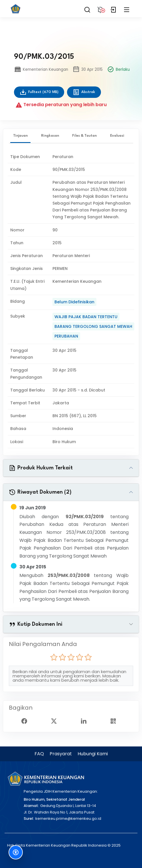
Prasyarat (61, 754)
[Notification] (100, 9)
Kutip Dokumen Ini (36, 624)
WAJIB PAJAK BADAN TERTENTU (86, 317)
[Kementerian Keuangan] (46, 779)
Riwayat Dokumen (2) (40, 492)
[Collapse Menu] (127, 9)
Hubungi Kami (93, 754)
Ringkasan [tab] (50, 136)
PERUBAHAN (66, 336)
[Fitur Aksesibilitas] (16, 852)
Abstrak (84, 92)
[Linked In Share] (86, 720)
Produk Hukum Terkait (41, 468)
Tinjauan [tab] (20, 136)
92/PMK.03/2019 (85, 517)
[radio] (54, 657)
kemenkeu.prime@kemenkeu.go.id (68, 818)
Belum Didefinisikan (74, 302)
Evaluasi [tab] (117, 136)
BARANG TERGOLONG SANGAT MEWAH (93, 326)
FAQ (39, 754)
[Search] (87, 9)
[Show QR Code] (115, 720)
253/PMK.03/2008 (69, 575)
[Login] (113, 9)
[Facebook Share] (27, 720)
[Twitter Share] (56, 720)
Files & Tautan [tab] (84, 136)
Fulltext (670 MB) (39, 92)
